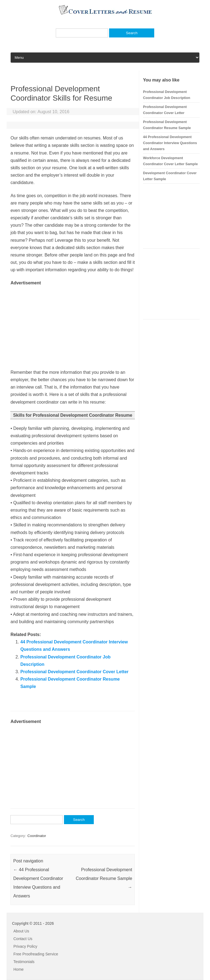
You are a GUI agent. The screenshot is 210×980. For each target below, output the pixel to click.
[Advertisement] (73, 325)
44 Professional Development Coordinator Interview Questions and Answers (170, 143)
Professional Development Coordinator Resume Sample (104, 878)
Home (18, 969)
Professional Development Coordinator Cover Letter (74, 672)
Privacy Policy (25, 946)
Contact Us (23, 939)
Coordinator (37, 836)
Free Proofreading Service (36, 954)
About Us (21, 931)
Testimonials (24, 962)
